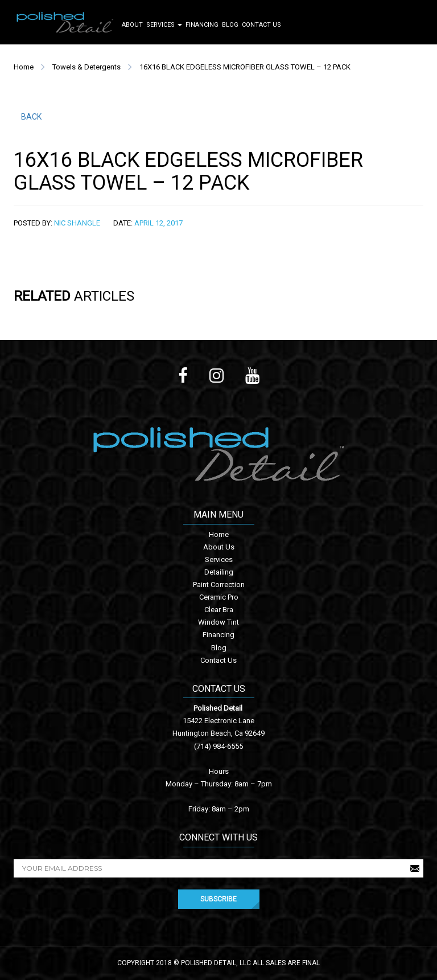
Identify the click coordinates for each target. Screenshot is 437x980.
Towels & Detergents (86, 67)
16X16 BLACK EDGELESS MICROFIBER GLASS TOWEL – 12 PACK (245, 67)
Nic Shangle (77, 223)
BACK (31, 117)
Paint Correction (219, 585)
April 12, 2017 (158, 223)
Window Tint (218, 622)
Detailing (219, 572)
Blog (230, 25)
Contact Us (261, 25)
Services (164, 25)
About (132, 25)
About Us (219, 547)
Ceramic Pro (219, 597)
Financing (202, 25)
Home (24, 67)
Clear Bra (219, 610)
